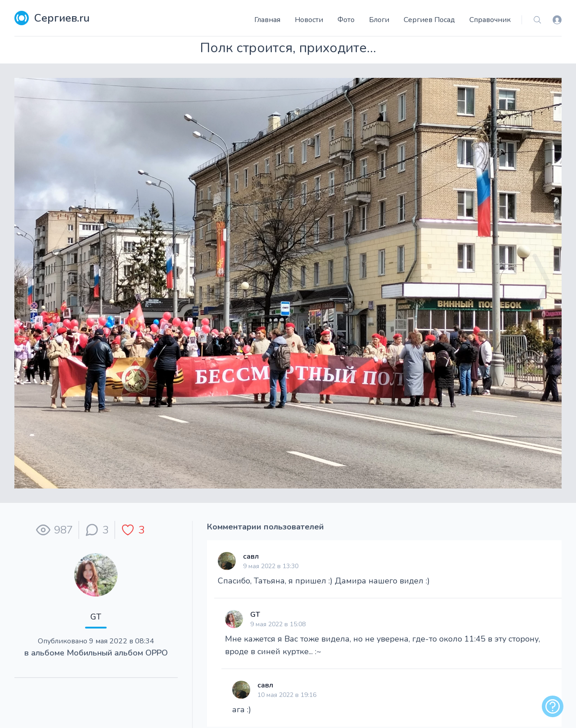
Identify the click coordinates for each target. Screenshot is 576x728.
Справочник (490, 20)
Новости (309, 20)
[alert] (553, 706)
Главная (267, 20)
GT (96, 617)
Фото (346, 20)
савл (251, 556)
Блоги (379, 20)
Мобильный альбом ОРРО (117, 653)
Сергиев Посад (429, 20)
